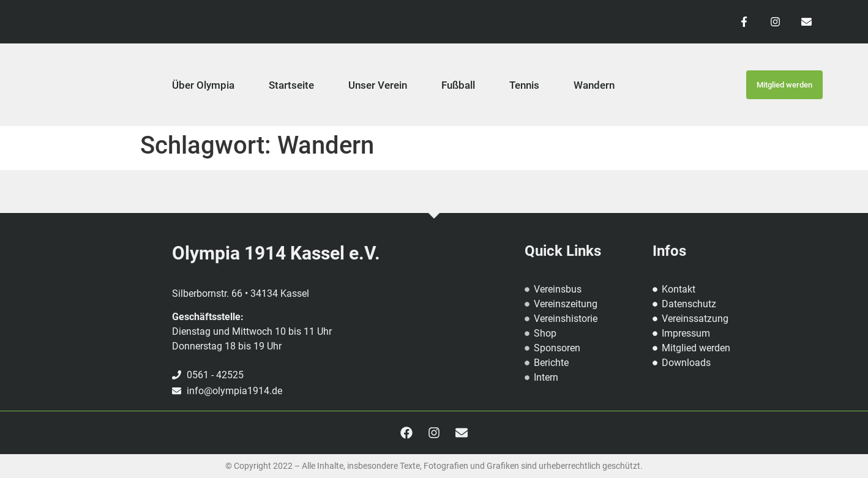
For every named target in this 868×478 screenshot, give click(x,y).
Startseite (291, 85)
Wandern (594, 85)
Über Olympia (203, 85)
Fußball (458, 85)
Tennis (524, 85)
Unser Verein (378, 85)
